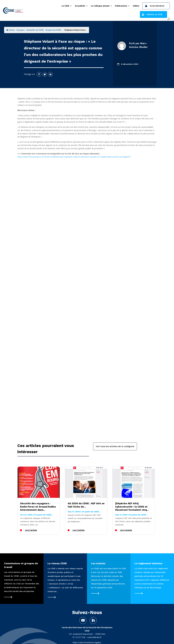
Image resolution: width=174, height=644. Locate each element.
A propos (21, 30)
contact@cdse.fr (94, 637)
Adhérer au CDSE (155, 14)
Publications (121, 6)
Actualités (80, 6)
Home (10, 30)
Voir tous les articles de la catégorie (115, 446)
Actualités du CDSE (35, 30)
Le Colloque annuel (100, 6)
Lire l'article (31, 530)
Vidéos (136, 6)
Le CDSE (65, 6)
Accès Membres (157, 6)
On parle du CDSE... (54, 30)
